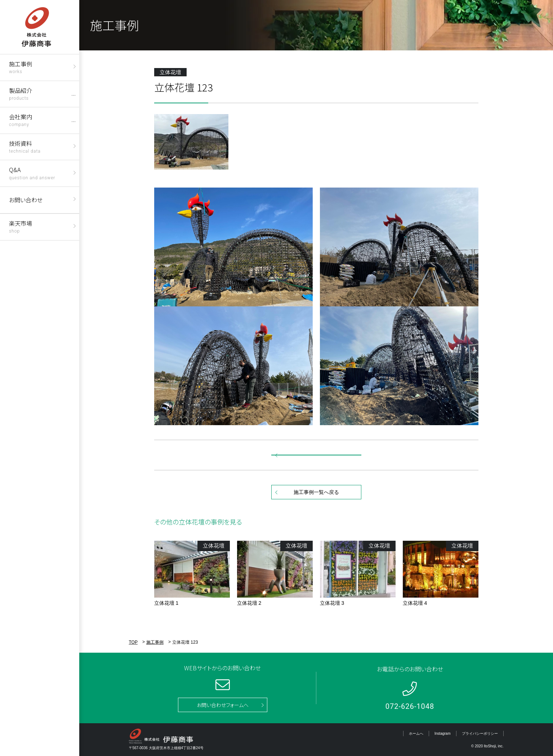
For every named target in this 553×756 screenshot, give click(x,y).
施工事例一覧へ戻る (316, 492)
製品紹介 (21, 93)
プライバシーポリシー (480, 733)
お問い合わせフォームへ (223, 705)
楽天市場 (21, 226)
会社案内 (21, 120)
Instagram (442, 733)
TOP (133, 642)
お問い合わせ (26, 200)
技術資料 (25, 146)
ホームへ (416, 733)
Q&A (32, 173)
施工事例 (21, 67)
